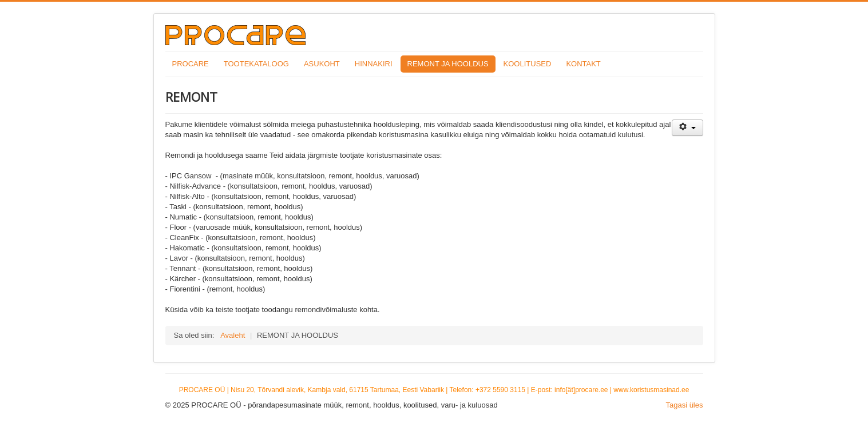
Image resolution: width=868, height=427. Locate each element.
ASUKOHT (322, 64)
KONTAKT (583, 64)
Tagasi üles (684, 405)
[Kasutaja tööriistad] (687, 128)
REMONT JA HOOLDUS (448, 64)
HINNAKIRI (374, 64)
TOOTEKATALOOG (256, 64)
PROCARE (191, 64)
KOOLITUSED (528, 64)
